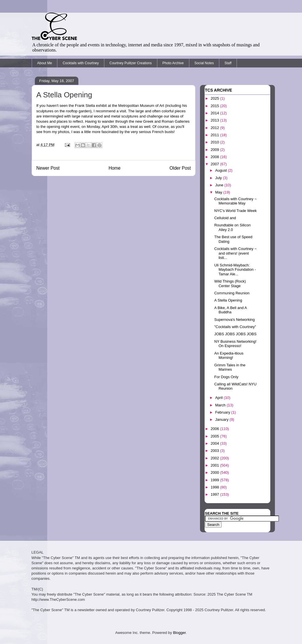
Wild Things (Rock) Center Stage (230, 284)
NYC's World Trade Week (235, 211)
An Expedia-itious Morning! (229, 356)
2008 (215, 157)
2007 (215, 164)
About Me (45, 63)
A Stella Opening (64, 95)
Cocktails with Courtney (81, 63)
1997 (215, 494)
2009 (215, 150)
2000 (215, 472)
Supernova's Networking (234, 320)
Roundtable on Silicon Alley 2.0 (232, 227)
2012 (215, 128)
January (222, 419)
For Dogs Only (226, 377)
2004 (215, 443)
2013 (215, 120)
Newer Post (48, 168)
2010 (215, 142)
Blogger (179, 633)
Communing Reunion (232, 293)
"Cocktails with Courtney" (235, 327)
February (223, 412)
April (220, 398)
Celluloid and (225, 218)
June (220, 185)
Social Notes (204, 63)
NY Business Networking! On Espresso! (235, 344)
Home (115, 168)
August (222, 170)
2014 (215, 113)
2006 (215, 429)
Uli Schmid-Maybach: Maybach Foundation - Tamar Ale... (235, 270)
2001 (215, 465)
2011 (215, 135)
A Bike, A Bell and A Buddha (230, 310)
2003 (215, 451)
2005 (215, 436)
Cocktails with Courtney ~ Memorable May (235, 201)
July (219, 178)
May (219, 192)
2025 (215, 98)
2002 (215, 458)
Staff (228, 63)
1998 (215, 487)
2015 (215, 106)
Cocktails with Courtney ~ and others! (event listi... (235, 253)
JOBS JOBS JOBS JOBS (235, 334)
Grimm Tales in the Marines (230, 367)
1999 (215, 480)
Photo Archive (173, 63)
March (221, 405)
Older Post (180, 168)
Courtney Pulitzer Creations (131, 63)
